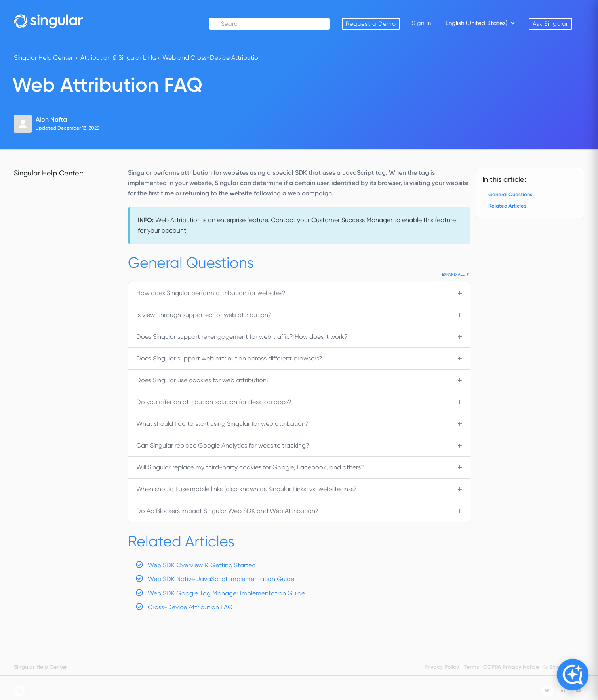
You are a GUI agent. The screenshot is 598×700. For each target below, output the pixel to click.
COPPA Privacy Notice (511, 667)
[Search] (270, 24)
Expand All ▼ (456, 275)
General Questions (510, 194)
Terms (471, 667)
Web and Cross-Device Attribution (212, 58)
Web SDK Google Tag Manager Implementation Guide (226, 593)
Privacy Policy (442, 667)
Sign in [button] (422, 23)
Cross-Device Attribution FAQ (190, 607)
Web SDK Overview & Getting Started (202, 565)
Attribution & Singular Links (118, 58)
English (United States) (477, 23)
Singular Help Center (43, 58)
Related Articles (507, 206)
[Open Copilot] (573, 675)
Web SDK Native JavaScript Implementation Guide (221, 579)
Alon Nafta (51, 119)
